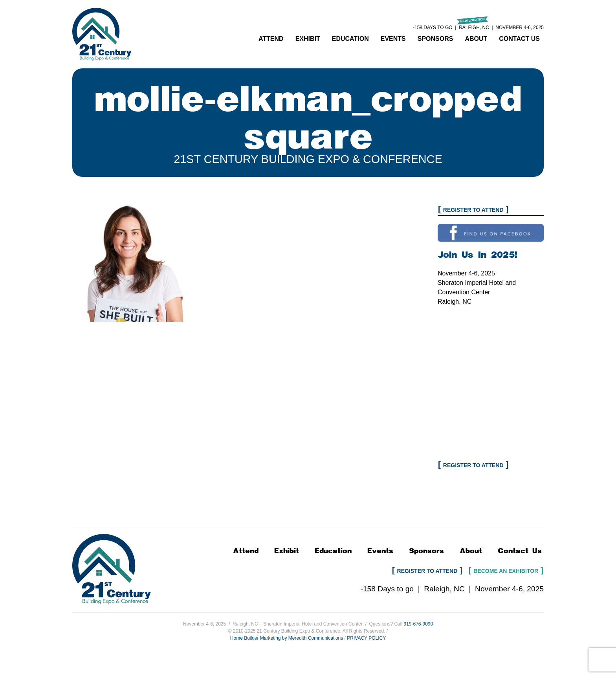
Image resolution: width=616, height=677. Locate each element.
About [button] (476, 39)
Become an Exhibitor (506, 571)
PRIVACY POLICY (366, 638)
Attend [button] (271, 39)
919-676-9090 (418, 624)
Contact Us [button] (519, 39)
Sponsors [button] (435, 39)
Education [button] (350, 39)
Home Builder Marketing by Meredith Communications (287, 638)
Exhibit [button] (308, 39)
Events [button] (393, 39)
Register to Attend (473, 210)
